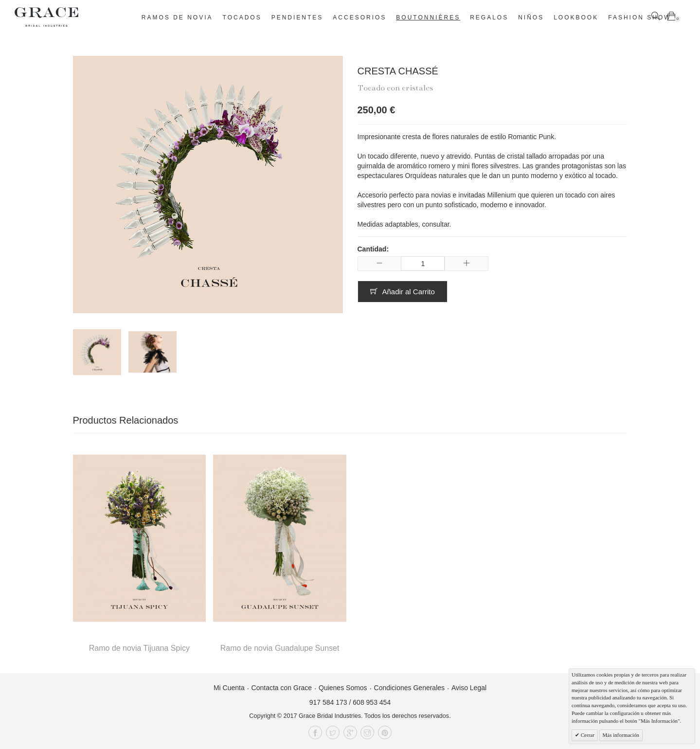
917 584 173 (328, 702)
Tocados (242, 18)
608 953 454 (372, 702)
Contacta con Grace (282, 688)
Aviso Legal (469, 688)
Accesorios (359, 18)
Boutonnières (428, 18)
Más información (621, 735)
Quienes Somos (343, 688)
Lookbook (576, 18)
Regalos (489, 18)
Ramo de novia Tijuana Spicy (139, 648)
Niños (531, 18)
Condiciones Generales (410, 688)
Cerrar (587, 735)
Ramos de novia (177, 18)
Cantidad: (373, 249)
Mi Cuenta (229, 688)
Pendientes (297, 18)
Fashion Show (639, 18)
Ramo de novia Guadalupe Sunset (280, 648)
